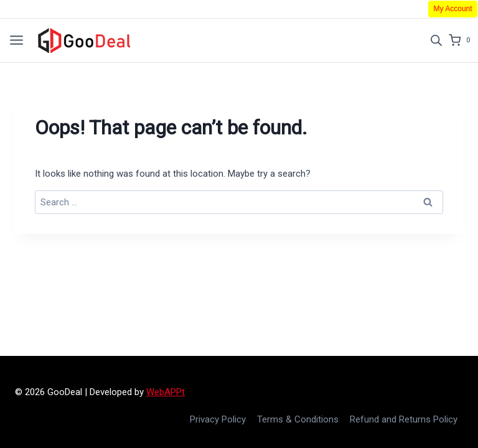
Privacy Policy (218, 419)
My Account (453, 9)
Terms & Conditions (298, 419)
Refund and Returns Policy (404, 419)
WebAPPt (166, 392)
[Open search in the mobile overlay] (436, 40)
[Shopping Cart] (463, 40)
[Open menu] (16, 40)
